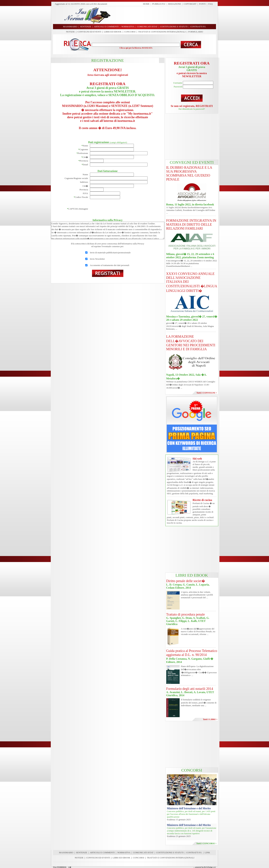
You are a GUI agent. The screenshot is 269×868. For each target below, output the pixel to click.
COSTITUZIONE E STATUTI (170, 852)
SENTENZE (82, 852)
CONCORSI (130, 32)
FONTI (202, 4)
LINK (207, 852)
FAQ (210, 4)
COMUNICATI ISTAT (143, 852)
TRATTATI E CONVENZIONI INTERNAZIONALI (162, 32)
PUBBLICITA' (159, 4)
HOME (146, 4)
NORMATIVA (124, 852)
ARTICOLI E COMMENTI (102, 852)
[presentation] (116, 209)
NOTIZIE (70, 32)
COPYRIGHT (190, 4)
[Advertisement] (165, 15)
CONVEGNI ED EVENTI (89, 32)
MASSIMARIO (66, 852)
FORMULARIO (196, 32)
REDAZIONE (175, 4)
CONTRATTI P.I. (194, 852)
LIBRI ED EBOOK (113, 32)
